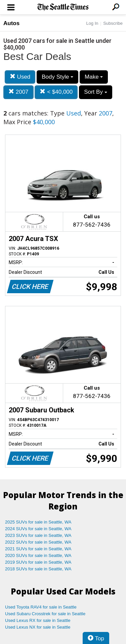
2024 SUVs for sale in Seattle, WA (38, 529)
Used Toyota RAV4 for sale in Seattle (41, 607)
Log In (92, 23)
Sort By (95, 92)
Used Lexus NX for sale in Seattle (38, 627)
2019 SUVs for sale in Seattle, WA (38, 562)
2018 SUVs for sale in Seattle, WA (38, 569)
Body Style (57, 77)
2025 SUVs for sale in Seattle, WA (38, 522)
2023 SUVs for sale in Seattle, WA (38, 535)
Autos (11, 23)
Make (94, 77)
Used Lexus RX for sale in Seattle (38, 620)
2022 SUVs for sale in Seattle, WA (38, 542)
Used (20, 77)
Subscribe (113, 23)
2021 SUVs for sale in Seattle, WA (38, 549)
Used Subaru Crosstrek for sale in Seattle (45, 614)
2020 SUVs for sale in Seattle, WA (38, 555)
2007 (18, 92)
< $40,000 (56, 92)
